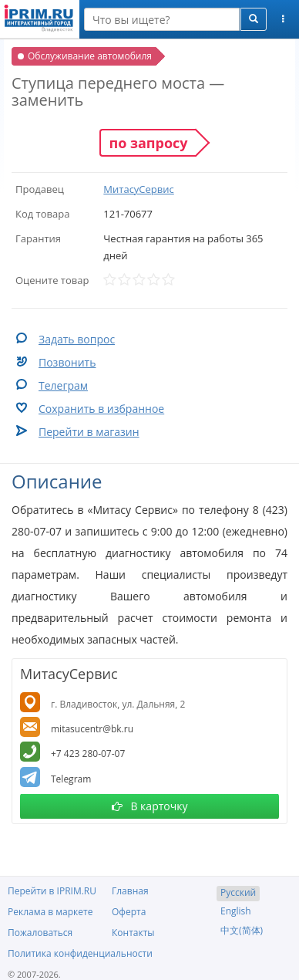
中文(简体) (242, 930)
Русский (238, 892)
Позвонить (67, 362)
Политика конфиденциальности (80, 953)
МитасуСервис (138, 189)
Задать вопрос (77, 339)
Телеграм (63, 385)
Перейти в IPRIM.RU (52, 891)
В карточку (150, 806)
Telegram (71, 779)
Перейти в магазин (89, 432)
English (236, 911)
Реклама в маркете (50, 912)
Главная (130, 891)
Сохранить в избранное (101, 409)
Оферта (129, 912)
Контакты (133, 933)
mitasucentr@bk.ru (92, 729)
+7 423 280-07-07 (88, 754)
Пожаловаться (40, 933)
